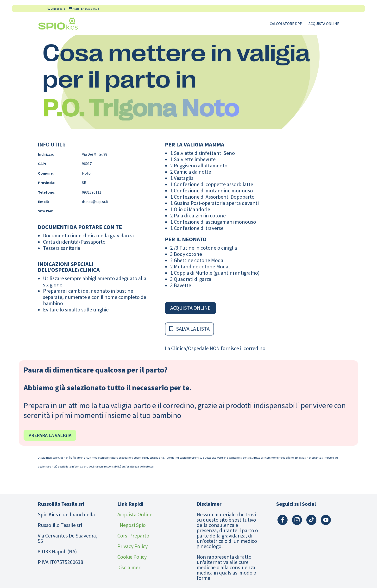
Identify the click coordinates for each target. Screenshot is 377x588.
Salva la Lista (193, 329)
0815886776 (58, 9)
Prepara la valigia (50, 435)
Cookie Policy (132, 557)
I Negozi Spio (132, 525)
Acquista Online (324, 24)
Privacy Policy (132, 546)
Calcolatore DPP (286, 24)
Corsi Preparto (133, 536)
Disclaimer (129, 567)
